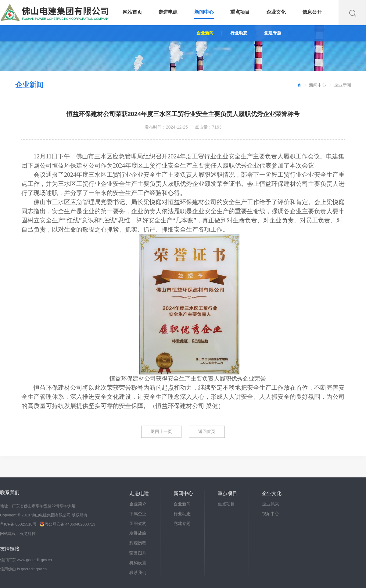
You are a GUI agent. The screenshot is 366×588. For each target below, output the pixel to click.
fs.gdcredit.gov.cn (32, 569)
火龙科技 (28, 534)
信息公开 (312, 12)
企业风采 (271, 504)
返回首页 (207, 431)
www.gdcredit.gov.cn (35, 560)
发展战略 (138, 533)
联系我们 (138, 572)
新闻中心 (204, 12)
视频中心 (271, 514)
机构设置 (138, 563)
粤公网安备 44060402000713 (67, 524)
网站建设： (10, 534)
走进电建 (168, 12)
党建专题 (273, 33)
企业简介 (138, 504)
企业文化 (276, 12)
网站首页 (132, 12)
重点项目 (240, 12)
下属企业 (138, 514)
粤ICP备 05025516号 (18, 524)
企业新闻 (205, 33)
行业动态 (239, 33)
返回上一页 (161, 431)
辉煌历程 (138, 543)
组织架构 (138, 523)
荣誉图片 (138, 553)
